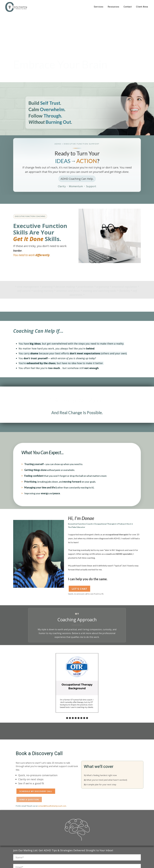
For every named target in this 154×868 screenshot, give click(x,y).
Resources (113, 7)
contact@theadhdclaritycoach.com (52, 806)
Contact (128, 7)
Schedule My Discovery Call (36, 791)
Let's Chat (79, 589)
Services (99, 7)
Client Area (142, 7)
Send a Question (29, 800)
